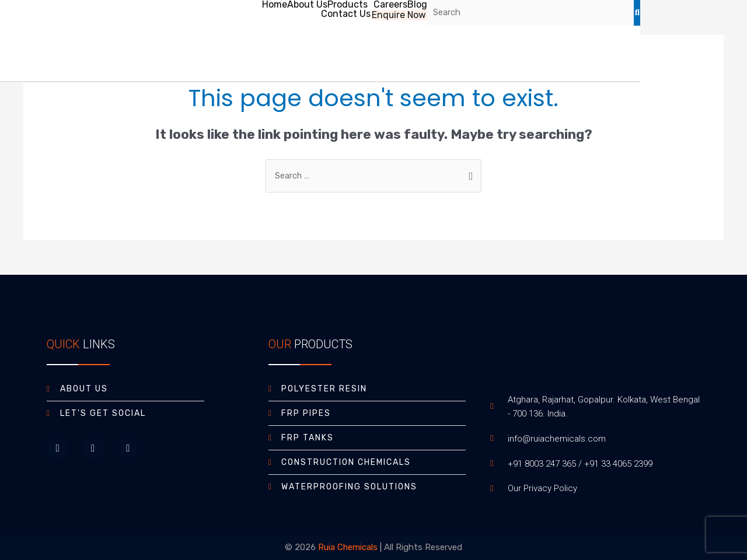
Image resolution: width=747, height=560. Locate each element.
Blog (417, 5)
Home (274, 5)
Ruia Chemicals (348, 547)
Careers (390, 5)
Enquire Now (399, 14)
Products (347, 5)
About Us (307, 5)
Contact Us (346, 14)
